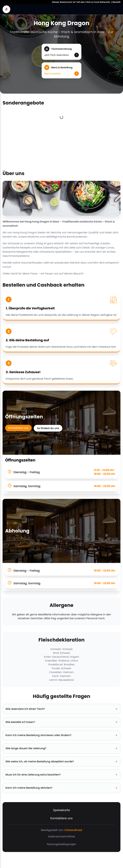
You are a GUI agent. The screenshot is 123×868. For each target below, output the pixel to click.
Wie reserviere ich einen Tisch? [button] (61, 709)
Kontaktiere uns (18, 428)
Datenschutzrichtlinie (61, 837)
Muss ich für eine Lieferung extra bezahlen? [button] (61, 775)
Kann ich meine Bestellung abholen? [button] (61, 788)
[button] (61, 52)
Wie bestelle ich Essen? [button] (61, 722)
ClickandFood (73, 830)
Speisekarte (62, 810)
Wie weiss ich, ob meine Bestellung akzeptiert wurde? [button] (61, 762)
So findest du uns (48, 428)
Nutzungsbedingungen (61, 844)
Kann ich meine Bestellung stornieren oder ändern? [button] (61, 735)
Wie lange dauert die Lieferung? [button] (61, 748)
